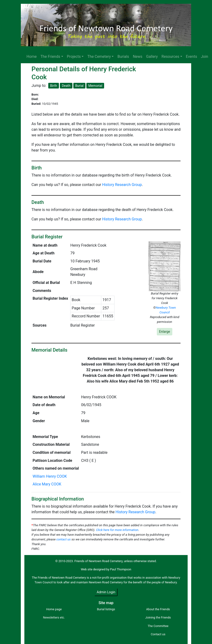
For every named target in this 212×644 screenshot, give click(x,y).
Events (192, 57)
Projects (74, 57)
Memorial (95, 86)
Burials (123, 57)
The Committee (158, 626)
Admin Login (106, 592)
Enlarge (165, 332)
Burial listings (106, 609)
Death (66, 86)
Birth (54, 86)
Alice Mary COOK (47, 484)
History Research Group (122, 185)
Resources (170, 57)
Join (205, 57)
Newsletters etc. (54, 617)
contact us (64, 539)
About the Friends (158, 609)
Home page (54, 609)
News (137, 57)
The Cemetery (99, 57)
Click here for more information (117, 530)
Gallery (152, 57)
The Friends (50, 57)
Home (32, 57)
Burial (79, 86)
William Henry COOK (50, 476)
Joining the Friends (158, 617)
